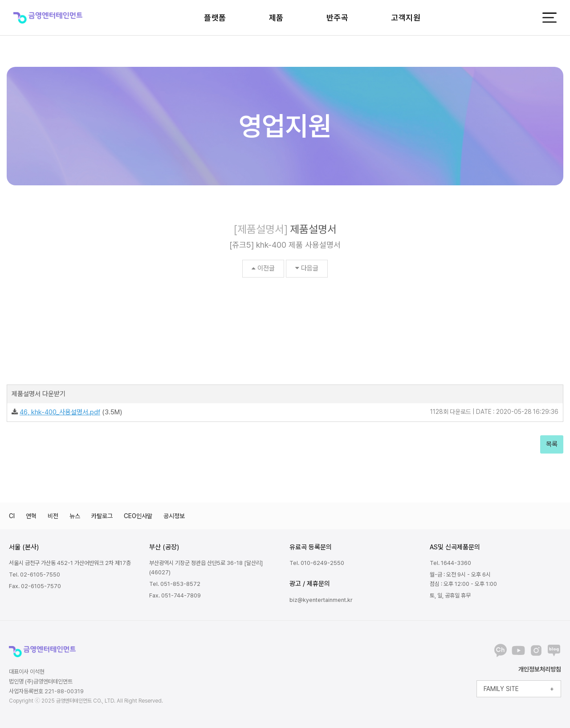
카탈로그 (102, 516)
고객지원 (406, 18)
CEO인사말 (138, 516)
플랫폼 (215, 18)
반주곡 (338, 18)
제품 (276, 18)
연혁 (31, 516)
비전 (53, 516)
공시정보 (174, 516)
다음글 (307, 268)
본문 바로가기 (0, 0)
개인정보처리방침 (540, 669)
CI (12, 516)
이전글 (263, 268)
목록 (552, 444)
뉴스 (75, 516)
